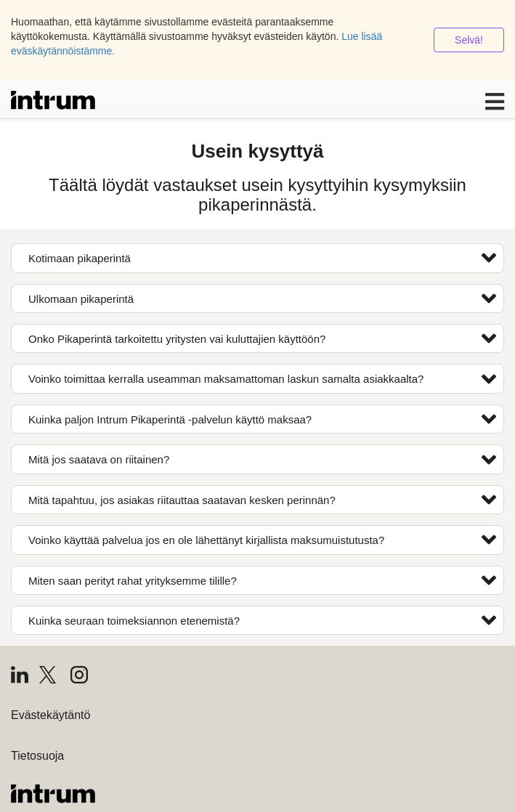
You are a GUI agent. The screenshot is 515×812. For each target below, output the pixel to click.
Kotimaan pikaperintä (262, 258)
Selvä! (469, 40)
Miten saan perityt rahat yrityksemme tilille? (262, 580)
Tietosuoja (37, 756)
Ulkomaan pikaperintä (262, 299)
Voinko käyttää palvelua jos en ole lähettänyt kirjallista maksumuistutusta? (262, 540)
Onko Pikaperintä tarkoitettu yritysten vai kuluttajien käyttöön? (262, 338)
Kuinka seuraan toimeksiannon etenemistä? (262, 620)
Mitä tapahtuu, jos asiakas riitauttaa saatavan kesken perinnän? (262, 500)
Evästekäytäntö (50, 715)
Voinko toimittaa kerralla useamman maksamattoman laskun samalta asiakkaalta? (262, 379)
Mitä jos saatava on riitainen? (262, 460)
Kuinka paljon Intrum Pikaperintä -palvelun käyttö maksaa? (262, 419)
